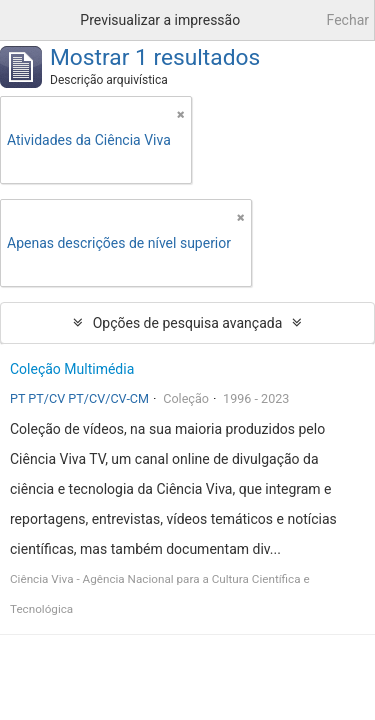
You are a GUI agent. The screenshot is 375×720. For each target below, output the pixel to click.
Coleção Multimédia (72, 369)
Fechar (348, 20)
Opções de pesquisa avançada (188, 323)
